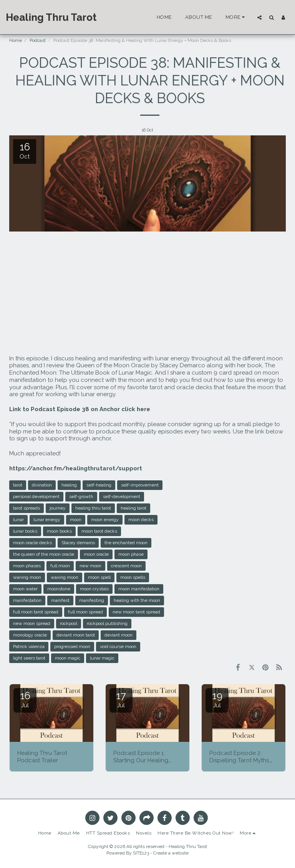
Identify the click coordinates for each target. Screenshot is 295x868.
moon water (25, 589)
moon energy (105, 520)
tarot (18, 485)
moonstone (59, 589)
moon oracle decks (32, 543)
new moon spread (32, 623)
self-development (122, 496)
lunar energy (47, 520)
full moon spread (85, 612)
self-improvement (140, 485)
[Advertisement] (147, 293)
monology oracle (30, 635)
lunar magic (102, 658)
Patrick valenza (29, 646)
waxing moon (65, 577)
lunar (18, 520)
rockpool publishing (107, 623)
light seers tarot (29, 658)
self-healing (99, 485)
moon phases (27, 566)
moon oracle (96, 554)
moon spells (133, 577)
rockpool (69, 623)
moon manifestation (139, 589)
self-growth (81, 496)
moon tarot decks (99, 531)
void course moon (118, 646)
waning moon (27, 577)
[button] (259, 17)
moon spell (99, 577)
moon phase (131, 554)
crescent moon (126, 566)
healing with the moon (137, 600)
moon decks (141, 520)
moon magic (68, 658)
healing (69, 485)
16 (25, 699)
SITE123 (141, 853)
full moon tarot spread (36, 612)
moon (76, 520)
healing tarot (133, 508)
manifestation (27, 600)
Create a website (171, 853)
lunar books (25, 531)
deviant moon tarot (76, 635)
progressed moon (72, 646)
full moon (60, 566)
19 (217, 699)
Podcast (38, 40)
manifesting (92, 600)
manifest (60, 600)
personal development (36, 496)
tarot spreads (27, 508)
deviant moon (118, 635)
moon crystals (94, 589)
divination (42, 485)
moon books (59, 531)
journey (58, 508)
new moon (90, 566)
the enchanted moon (126, 543)
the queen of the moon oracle (44, 554)
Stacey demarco (78, 543)
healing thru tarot (93, 508)
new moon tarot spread (136, 612)
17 (121, 699)
